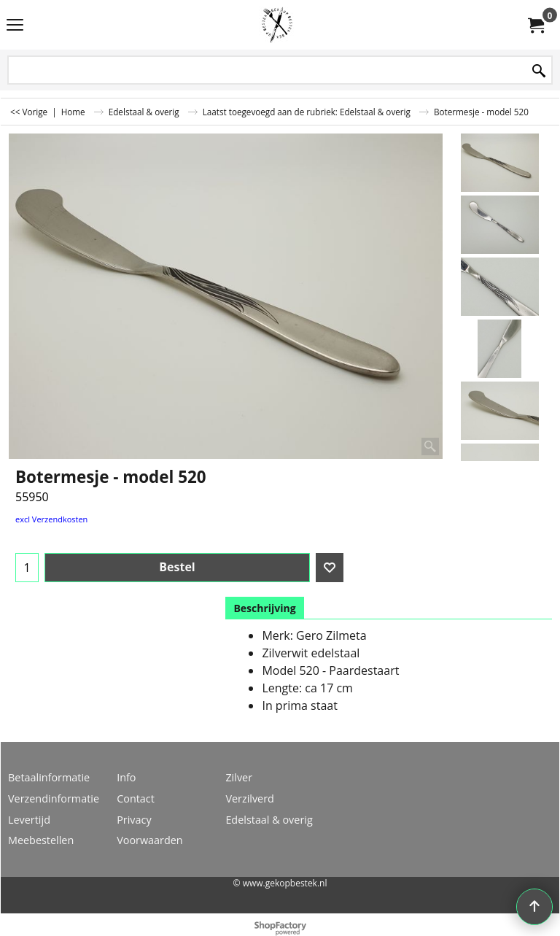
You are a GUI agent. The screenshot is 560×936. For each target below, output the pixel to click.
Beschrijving (264, 608)
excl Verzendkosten (51, 519)
